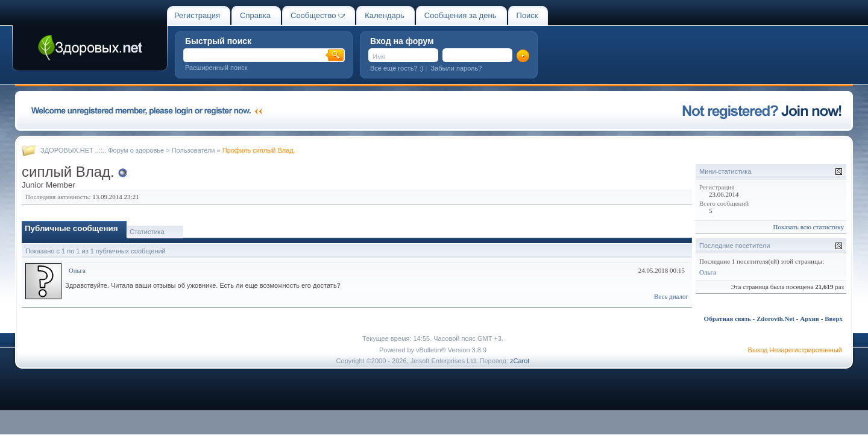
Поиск (527, 15)
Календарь (385, 15)
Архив (810, 319)
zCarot (520, 361)
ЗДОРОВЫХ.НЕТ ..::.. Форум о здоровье (102, 150)
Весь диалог (671, 296)
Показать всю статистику (809, 227)
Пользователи (193, 150)
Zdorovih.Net (775, 319)
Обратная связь (728, 319)
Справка (255, 15)
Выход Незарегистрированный (795, 350)
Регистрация (197, 15)
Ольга (77, 270)
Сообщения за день (461, 15)
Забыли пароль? (456, 68)
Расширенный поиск (216, 68)
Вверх (834, 319)
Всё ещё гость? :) (397, 68)
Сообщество (318, 15)
